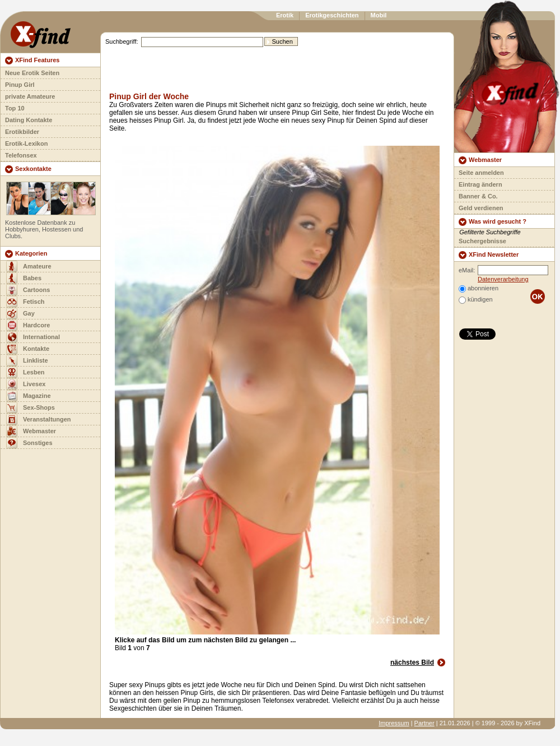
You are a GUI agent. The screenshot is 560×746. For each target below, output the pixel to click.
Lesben (34, 372)
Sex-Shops (39, 407)
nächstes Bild (412, 662)
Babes (32, 278)
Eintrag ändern (480, 184)
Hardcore (36, 325)
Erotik (285, 15)
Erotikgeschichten (332, 15)
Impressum (394, 723)
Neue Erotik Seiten (32, 73)
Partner (424, 723)
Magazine (37, 396)
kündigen (480, 299)
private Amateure (30, 96)
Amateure (37, 266)
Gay (29, 313)
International (41, 337)
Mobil (379, 15)
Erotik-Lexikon (26, 143)
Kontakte (36, 349)
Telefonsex (21, 155)
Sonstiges (38, 443)
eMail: (467, 270)
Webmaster (39, 431)
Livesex (34, 384)
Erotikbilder (22, 132)
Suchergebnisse (482, 241)
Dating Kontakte (29, 120)
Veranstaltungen (47, 419)
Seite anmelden (481, 173)
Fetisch (34, 302)
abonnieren (483, 288)
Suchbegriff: (122, 41)
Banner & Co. (478, 196)
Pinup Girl (20, 85)
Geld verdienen (481, 208)
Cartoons (36, 290)
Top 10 (15, 108)
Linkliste (36, 360)
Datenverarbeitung (503, 279)
